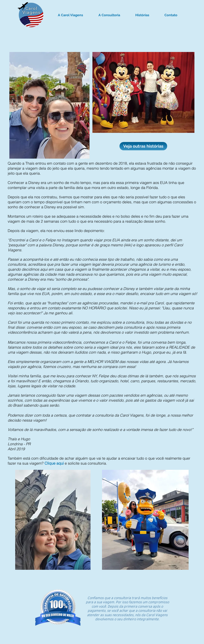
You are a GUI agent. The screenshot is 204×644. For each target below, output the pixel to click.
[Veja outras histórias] (143, 146)
